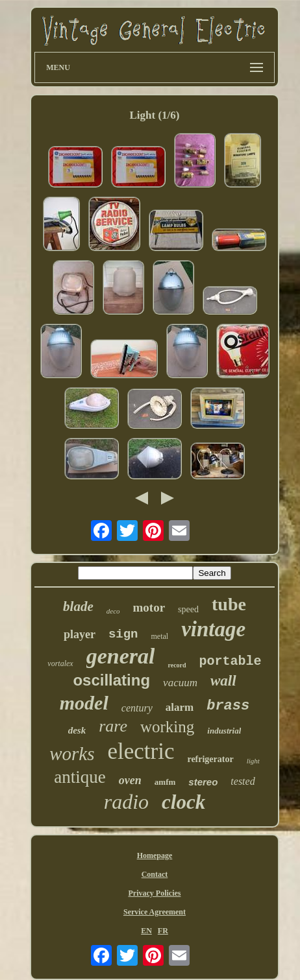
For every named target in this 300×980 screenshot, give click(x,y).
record (177, 665)
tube (229, 604)
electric (141, 751)
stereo (203, 782)
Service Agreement (155, 912)
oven (130, 780)
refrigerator (210, 759)
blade (78, 606)
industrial (224, 731)
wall (223, 681)
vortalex (60, 663)
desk (77, 730)
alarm (180, 707)
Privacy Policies (155, 893)
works (72, 754)
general (121, 656)
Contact (155, 874)
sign (123, 634)
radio (126, 802)
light (253, 761)
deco (113, 611)
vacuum (180, 683)
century (137, 708)
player (80, 634)
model (84, 703)
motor (149, 607)
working (167, 727)
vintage (213, 629)
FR (163, 931)
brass (228, 706)
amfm (165, 782)
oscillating (111, 680)
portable (231, 661)
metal (159, 636)
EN (146, 931)
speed (188, 609)
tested (243, 781)
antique (80, 777)
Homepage (155, 855)
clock (183, 802)
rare (113, 726)
